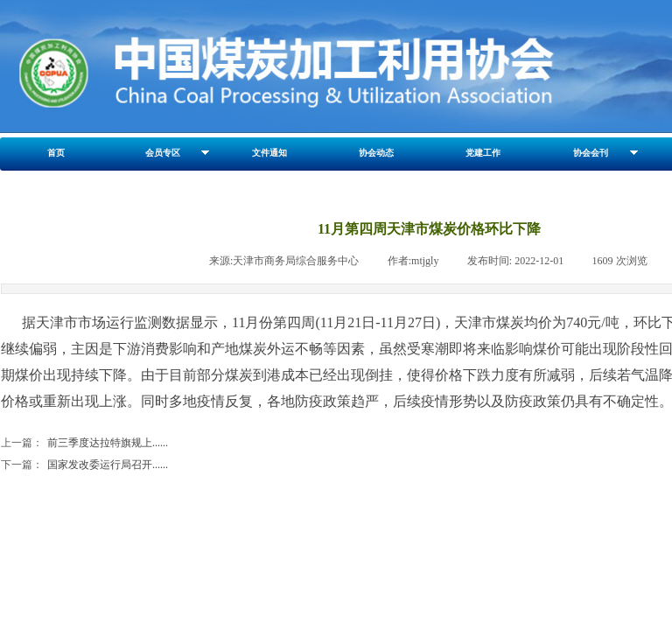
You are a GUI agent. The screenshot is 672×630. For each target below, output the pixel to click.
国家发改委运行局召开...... (84, 465)
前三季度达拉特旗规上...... (84, 443)
